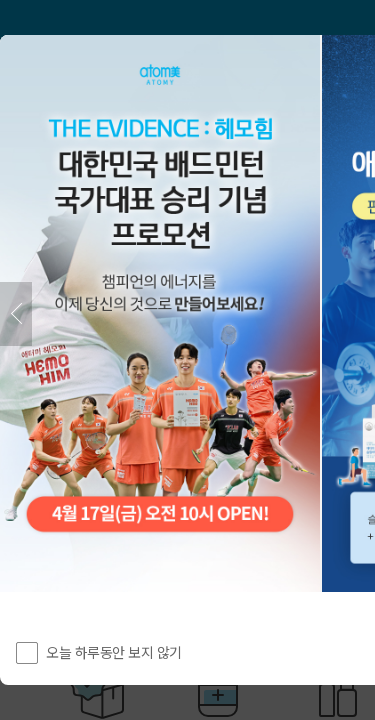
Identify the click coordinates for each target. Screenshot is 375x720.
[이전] (16, 314)
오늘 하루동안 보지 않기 (114, 652)
